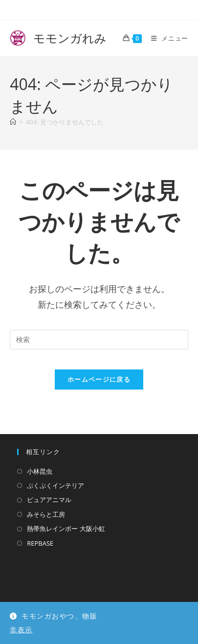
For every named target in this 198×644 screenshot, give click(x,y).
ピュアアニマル (49, 500)
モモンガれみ (58, 38)
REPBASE (40, 543)
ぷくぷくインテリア (55, 485)
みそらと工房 (46, 514)
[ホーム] (13, 122)
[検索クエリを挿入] (99, 340)
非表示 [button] (21, 630)
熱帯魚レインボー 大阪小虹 (66, 529)
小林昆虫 (40, 471)
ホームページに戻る (99, 379)
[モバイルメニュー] (166, 38)
